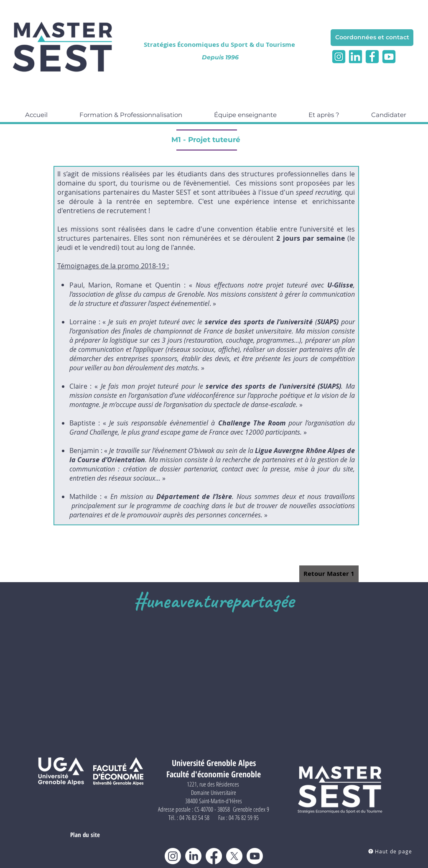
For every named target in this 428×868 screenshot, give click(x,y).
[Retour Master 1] (329, 574)
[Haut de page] (390, 851)
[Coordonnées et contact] (372, 38)
